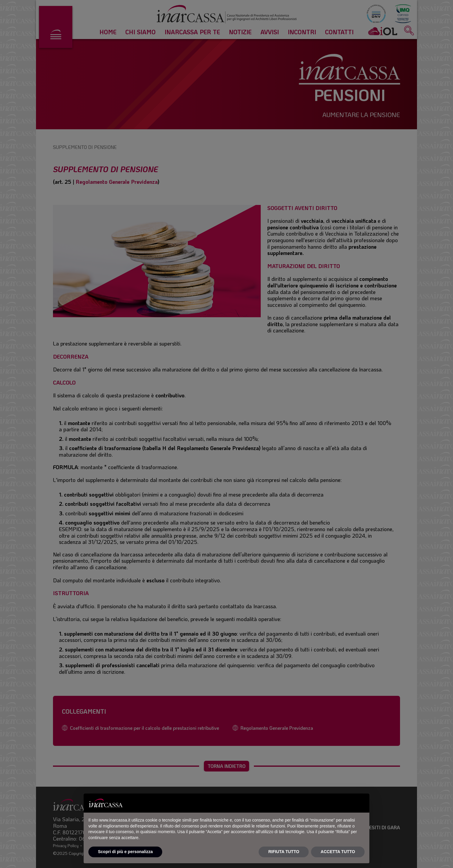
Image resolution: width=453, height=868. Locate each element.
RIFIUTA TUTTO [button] (284, 852)
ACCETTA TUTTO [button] (338, 852)
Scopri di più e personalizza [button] (125, 852)
